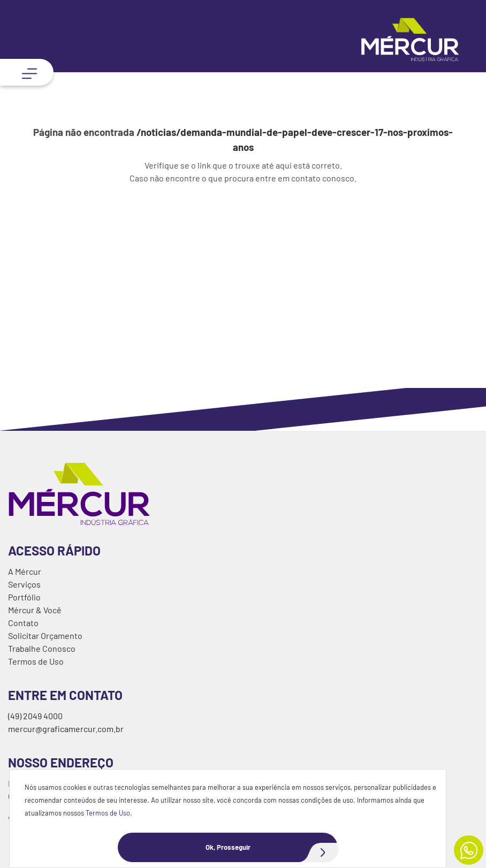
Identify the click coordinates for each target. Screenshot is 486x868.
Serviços (24, 584)
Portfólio (24, 597)
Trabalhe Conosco (42, 648)
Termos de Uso (108, 813)
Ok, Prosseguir (272, 847)
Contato (23, 623)
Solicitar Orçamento (45, 635)
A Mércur (25, 571)
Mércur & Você (35, 610)
